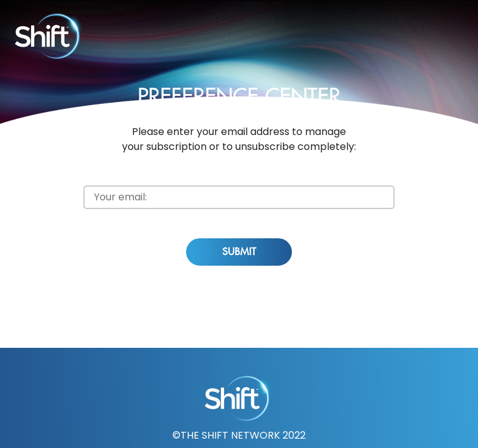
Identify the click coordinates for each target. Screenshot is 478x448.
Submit (239, 252)
